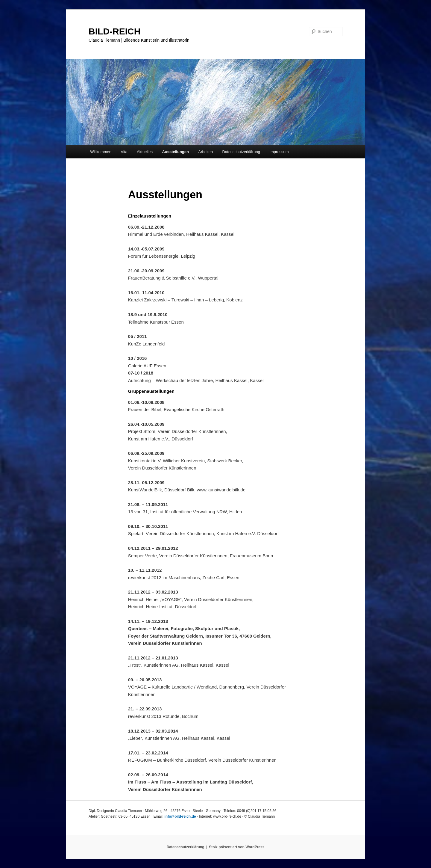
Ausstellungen (175, 152)
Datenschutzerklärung (241, 152)
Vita (124, 152)
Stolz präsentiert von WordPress (237, 847)
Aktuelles (145, 152)
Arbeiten (205, 152)
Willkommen (101, 152)
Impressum (279, 152)
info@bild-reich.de (180, 816)
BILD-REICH (114, 31)
